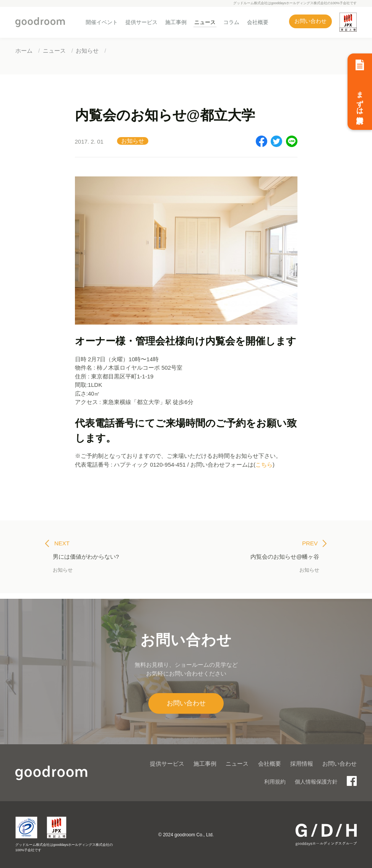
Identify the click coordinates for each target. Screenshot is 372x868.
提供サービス (141, 22)
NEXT (57, 543)
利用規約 (275, 782)
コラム (231, 22)
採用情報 (302, 764)
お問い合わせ (310, 21)
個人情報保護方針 (316, 782)
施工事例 (176, 22)
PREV (314, 543)
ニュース (205, 22)
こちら (264, 465)
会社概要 (258, 22)
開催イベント (102, 22)
